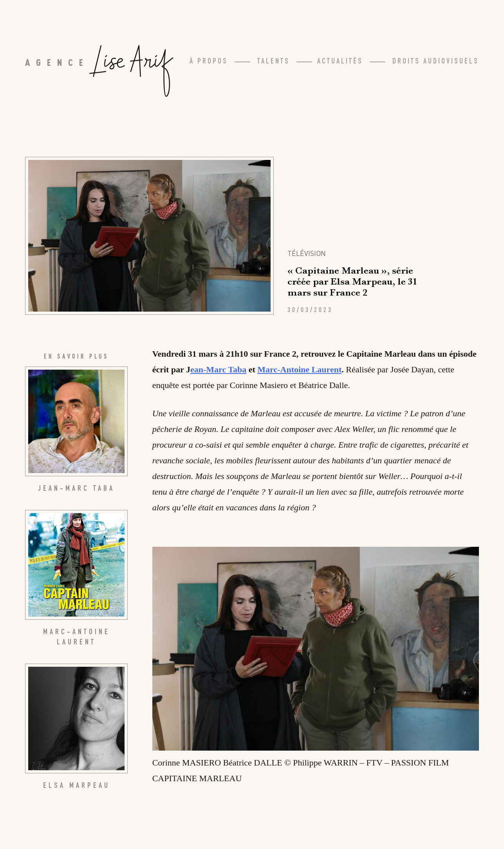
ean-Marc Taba (218, 369)
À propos (209, 62)
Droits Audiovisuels (436, 62)
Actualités (340, 62)
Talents (274, 62)
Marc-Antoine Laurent (299, 369)
